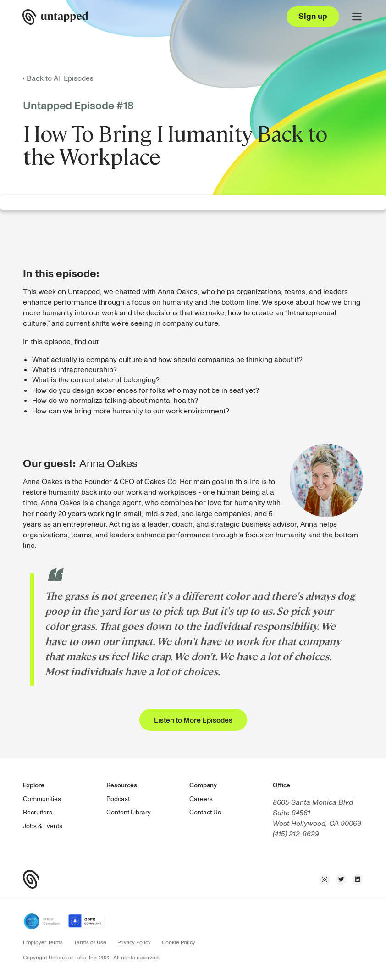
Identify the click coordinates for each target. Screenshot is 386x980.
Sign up (313, 16)
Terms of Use (90, 943)
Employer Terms (43, 943)
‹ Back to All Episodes (58, 78)
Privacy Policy (134, 943)
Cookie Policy (179, 943)
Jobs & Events (43, 826)
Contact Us (205, 812)
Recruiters (38, 812)
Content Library (129, 812)
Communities (42, 799)
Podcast (118, 799)
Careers (201, 799)
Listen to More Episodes (193, 720)
